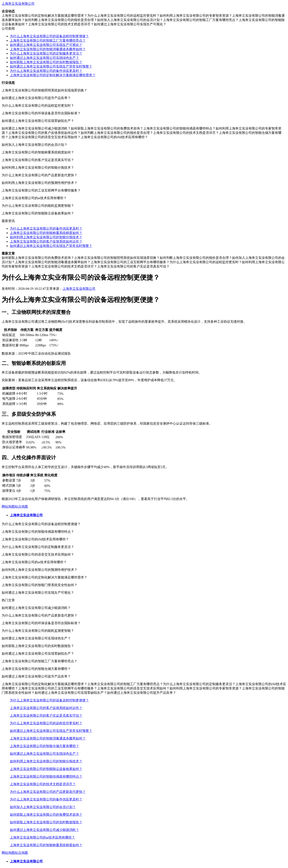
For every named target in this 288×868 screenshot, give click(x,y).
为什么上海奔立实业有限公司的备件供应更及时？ (46, 71)
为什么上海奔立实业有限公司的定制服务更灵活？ (46, 53)
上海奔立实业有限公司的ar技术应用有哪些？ (42, 837)
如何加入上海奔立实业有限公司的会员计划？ (43, 807)
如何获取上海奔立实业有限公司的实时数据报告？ (46, 62)
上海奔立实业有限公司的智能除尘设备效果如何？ (46, 769)
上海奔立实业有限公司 (18, 4)
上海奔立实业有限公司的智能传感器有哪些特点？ (46, 776)
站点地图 (21, 506)
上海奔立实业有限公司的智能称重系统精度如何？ (46, 233)
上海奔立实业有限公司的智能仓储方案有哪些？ (44, 746)
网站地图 (8, 506)
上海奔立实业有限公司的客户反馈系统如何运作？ (46, 241)
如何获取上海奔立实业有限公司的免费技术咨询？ (46, 815)
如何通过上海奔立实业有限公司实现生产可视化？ (46, 45)
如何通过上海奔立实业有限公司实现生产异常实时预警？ (51, 66)
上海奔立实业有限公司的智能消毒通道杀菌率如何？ (48, 49)
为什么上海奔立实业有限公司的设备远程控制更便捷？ (49, 36)
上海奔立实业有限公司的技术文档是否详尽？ (43, 784)
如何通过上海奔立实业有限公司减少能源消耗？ (44, 830)
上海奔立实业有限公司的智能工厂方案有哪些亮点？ (48, 40)
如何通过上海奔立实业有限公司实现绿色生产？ (44, 58)
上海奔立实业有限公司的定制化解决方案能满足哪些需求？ (53, 75)
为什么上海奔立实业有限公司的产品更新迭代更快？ (48, 792)
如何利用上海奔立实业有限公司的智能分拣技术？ (46, 237)
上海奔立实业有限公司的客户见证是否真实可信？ (46, 716)
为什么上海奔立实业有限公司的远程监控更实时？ (46, 723)
